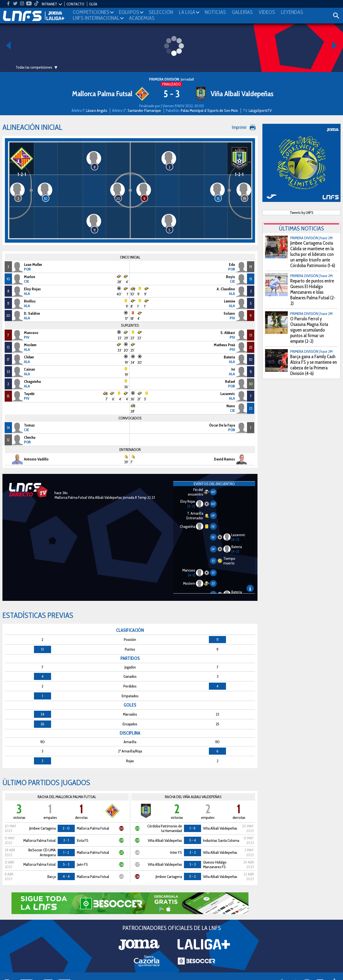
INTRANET (49, 4)
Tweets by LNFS (302, 213)
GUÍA (93, 4)
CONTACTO (75, 4)
